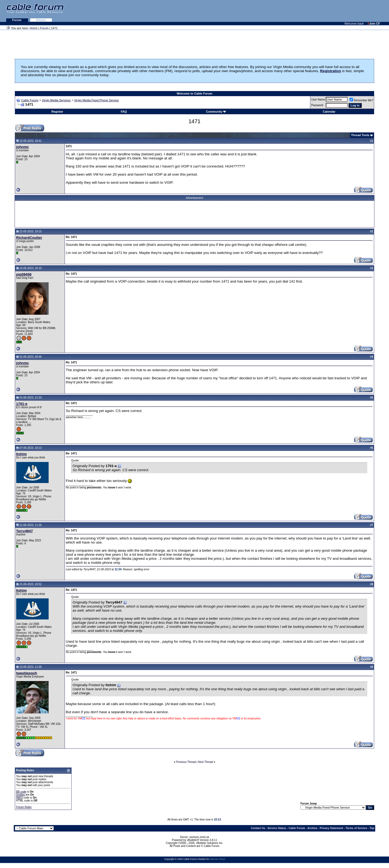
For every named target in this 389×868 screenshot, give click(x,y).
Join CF (374, 24)
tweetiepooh (27, 673)
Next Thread (205, 762)
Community (216, 112)
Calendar (329, 112)
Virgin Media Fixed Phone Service (96, 100)
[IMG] (19, 798)
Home (34, 28)
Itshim (21, 454)
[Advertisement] (323, 11)
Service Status (277, 828)
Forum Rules (24, 807)
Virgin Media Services (56, 100)
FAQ (124, 112)
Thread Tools (360, 135)
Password (317, 105)
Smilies (21, 795)
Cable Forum (30, 100)
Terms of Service (356, 828)
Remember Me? (361, 100)
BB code (21, 792)
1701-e (22, 404)
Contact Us (258, 828)
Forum (17, 20)
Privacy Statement (331, 828)
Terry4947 (25, 531)
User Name (318, 100)
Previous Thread (186, 762)
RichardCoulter (29, 238)
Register (57, 112)
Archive (312, 828)
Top (372, 828)
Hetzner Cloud (217, 859)
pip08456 (24, 274)
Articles (41, 20)
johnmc (23, 147)
